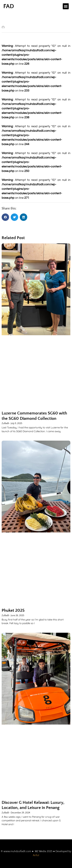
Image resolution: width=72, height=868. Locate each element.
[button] (66, 6)
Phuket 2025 (13, 610)
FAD (9, 6)
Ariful (36, 855)
